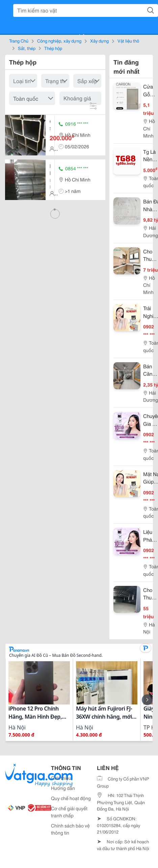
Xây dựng (99, 41)
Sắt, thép (27, 48)
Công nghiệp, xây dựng (59, 41)
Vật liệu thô (128, 41)
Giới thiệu (61, 778)
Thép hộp (53, 48)
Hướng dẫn (63, 788)
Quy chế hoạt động (71, 798)
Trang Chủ (19, 41)
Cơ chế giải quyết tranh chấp (69, 812)
